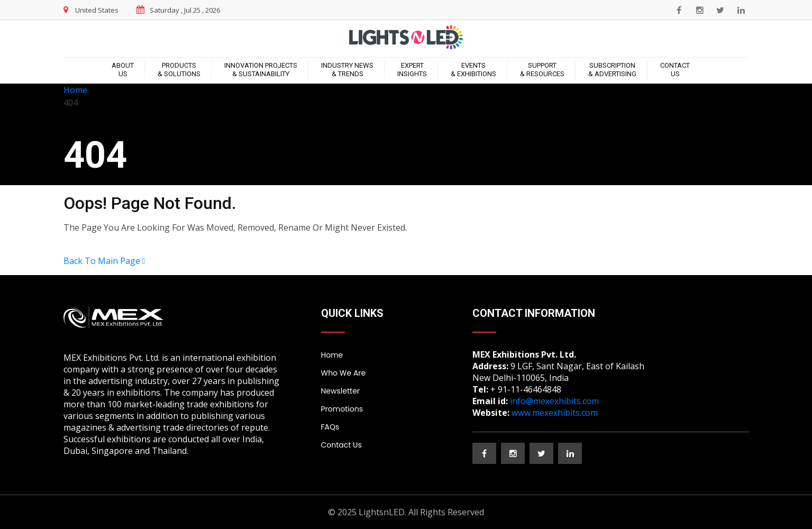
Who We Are (344, 373)
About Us (123, 70)
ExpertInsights (412, 70)
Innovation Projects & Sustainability (261, 70)
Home (75, 90)
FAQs (330, 427)
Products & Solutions (179, 70)
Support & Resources (542, 70)
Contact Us (675, 70)
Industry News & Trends (347, 70)
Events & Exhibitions (473, 70)
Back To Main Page (104, 261)
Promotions (342, 409)
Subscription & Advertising (612, 70)
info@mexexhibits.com (554, 401)
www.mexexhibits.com (555, 413)
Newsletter (341, 391)
